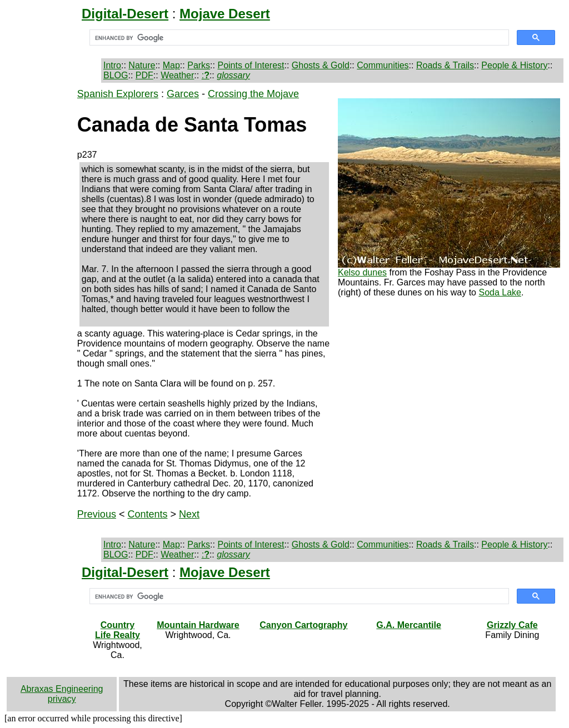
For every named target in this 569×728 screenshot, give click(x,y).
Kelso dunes (362, 272)
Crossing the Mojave (253, 94)
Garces (183, 94)
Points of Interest (251, 65)
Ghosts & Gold (321, 65)
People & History (514, 65)
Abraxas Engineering (62, 689)
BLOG (116, 75)
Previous (97, 514)
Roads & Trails (445, 65)
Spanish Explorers (118, 94)
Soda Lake (500, 292)
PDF (144, 75)
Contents (147, 514)
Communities (383, 65)
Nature (142, 65)
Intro (112, 65)
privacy (62, 699)
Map (171, 65)
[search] (298, 38)
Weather (177, 75)
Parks (199, 65)
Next (189, 514)
